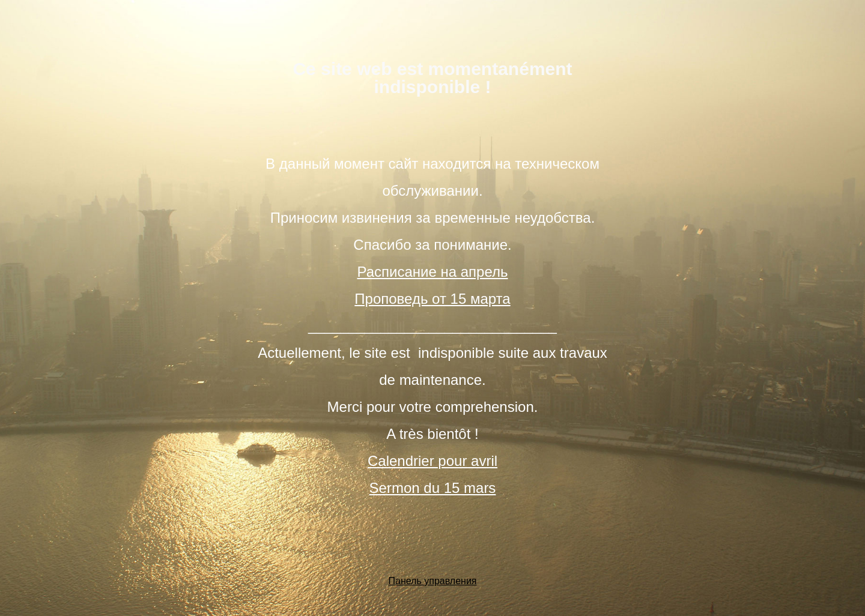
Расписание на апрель (432, 272)
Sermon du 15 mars (433, 488)
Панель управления (433, 581)
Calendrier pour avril (432, 461)
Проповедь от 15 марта (432, 299)
